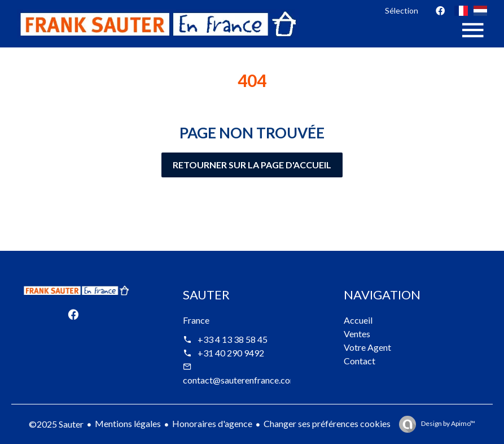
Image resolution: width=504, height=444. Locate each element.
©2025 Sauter (56, 424)
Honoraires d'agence (212, 423)
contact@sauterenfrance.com (240, 380)
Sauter (206, 295)
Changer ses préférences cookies (327, 423)
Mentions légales (128, 423)
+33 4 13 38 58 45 (233, 339)
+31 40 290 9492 (231, 353)
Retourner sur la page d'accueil (252, 165)
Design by (448, 423)
